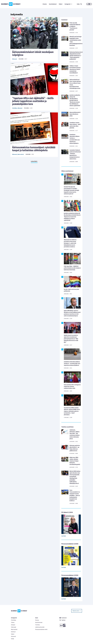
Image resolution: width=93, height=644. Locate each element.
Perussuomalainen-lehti (41, 629)
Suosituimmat (53, 4)
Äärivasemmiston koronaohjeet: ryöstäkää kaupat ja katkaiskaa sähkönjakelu (34, 149)
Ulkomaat (15, 59)
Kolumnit (13, 636)
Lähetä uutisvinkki (40, 627)
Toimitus (37, 625)
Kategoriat (69, 4)
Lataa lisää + (34, 161)
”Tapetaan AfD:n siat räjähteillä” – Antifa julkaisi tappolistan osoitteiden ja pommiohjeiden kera (33, 101)
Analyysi (13, 625)
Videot (61, 4)
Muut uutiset (21, 154)
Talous (13, 622)
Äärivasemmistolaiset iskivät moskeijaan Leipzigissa (33, 53)
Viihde (13, 639)
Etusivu (45, 4)
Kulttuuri (13, 632)
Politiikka (15, 108)
